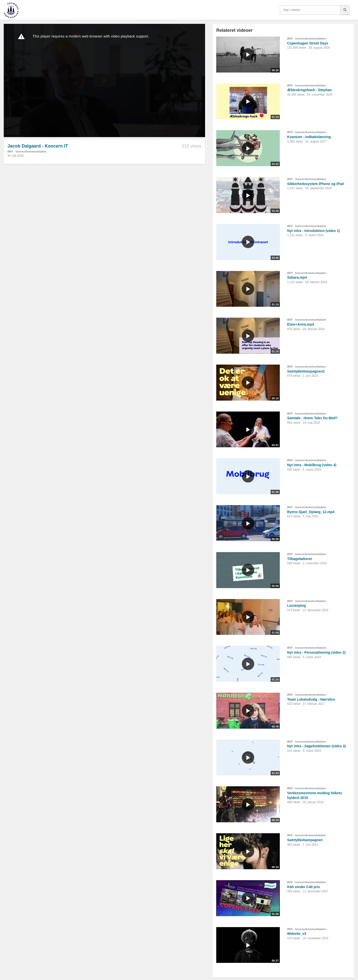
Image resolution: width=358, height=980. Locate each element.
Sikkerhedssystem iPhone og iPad (316, 184)
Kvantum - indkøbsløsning (309, 137)
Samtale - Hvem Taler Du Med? (313, 418)
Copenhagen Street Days (308, 43)
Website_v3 (297, 934)
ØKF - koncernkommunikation (27, 151)
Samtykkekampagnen (305, 840)
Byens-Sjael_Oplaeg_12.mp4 (311, 512)
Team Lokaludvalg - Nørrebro (311, 699)
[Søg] (345, 10)
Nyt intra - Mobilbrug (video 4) (312, 465)
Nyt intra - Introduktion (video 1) (314, 231)
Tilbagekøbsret (300, 559)
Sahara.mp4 (297, 277)
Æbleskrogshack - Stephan (310, 90)
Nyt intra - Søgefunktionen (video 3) (317, 746)
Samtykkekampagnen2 (306, 371)
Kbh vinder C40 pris (304, 887)
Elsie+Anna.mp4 (301, 324)
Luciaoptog (297, 605)
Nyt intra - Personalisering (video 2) (317, 652)
